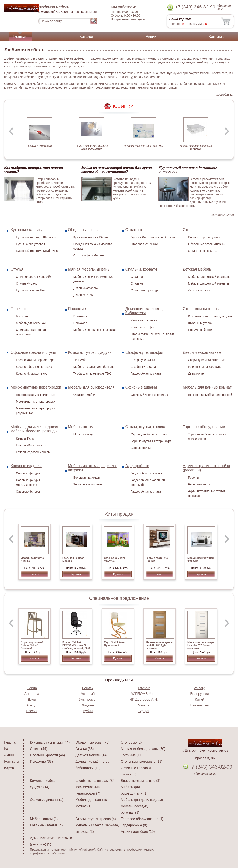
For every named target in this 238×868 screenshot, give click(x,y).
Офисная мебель (85, 395)
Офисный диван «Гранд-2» (150, 395)
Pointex (88, 688)
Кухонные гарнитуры (29, 230)
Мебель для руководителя (91, 387)
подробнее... (225, 94)
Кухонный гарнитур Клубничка (37, 251)
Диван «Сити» (83, 295)
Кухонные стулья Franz (32, 290)
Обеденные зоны (83, 230)
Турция (144, 711)
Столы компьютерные (202, 309)
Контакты (217, 37)
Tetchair (144, 688)
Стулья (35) (85, 749)
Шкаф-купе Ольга (143, 360)
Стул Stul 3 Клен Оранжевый (114, 644)
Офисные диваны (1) (47, 800)
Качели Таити (25, 438)
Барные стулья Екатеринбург (151, 441)
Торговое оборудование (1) (142, 819)
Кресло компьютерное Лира (35, 360)
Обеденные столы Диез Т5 (207, 244)
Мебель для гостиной (31, 323)
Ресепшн (194, 478)
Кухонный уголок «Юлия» (91, 237)
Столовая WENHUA (145, 244)
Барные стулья (141, 448)
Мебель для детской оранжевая (210, 277)
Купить (34, 574)
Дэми (32, 700)
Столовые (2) (131, 742)
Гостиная (22, 316)
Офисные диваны (141, 387)
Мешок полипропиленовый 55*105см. (196, 147)
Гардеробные (137, 466)
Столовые (134, 230)
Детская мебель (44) (92, 755)
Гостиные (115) (133, 755)
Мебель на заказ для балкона (94, 367)
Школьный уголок (200, 323)
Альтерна (32, 694)
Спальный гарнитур (144, 290)
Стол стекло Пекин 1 (202, 251)
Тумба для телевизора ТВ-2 (93, 373)
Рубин (88, 711)
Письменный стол (200, 330)
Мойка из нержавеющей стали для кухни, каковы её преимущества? (117, 170)
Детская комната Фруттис (115, 559)
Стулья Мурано (27, 283)
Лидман (88, 705)
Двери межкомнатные (202, 352)
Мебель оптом (81, 427)
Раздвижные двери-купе (205, 367)
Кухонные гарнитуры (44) (50, 742)
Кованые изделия (26, 466)
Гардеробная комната (146, 373)
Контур (32, 705)
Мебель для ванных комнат (207, 387)
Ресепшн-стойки (199, 484)
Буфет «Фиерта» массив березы (153, 237)
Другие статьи (223, 215)
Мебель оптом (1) (44, 819)
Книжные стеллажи (144, 320)
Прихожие (77, 309)
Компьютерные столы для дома (210, 316)
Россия (32, 711)
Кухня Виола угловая (30, 244)
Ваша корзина (180, 19)
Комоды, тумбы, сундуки (90, 352)
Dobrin (32, 688)
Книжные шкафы (143, 327)
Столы (188, 230)
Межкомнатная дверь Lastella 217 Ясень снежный (201, 645)
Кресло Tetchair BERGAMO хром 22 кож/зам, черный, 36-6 (76, 645)
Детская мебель (197, 269)
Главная (20, 37)
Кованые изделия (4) (46, 825)
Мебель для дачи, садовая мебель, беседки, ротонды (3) (142, 806)
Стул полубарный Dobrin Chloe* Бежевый (32, 645)
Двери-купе (196, 373)
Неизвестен (200, 705)
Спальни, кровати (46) (47, 755)
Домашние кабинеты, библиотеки (144, 311)
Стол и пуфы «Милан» (89, 255)
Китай (199, 700)
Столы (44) (39, 749)
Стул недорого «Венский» (34, 277)
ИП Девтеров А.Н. (144, 700)
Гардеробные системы (146, 473)
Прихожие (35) (41, 762)
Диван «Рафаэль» (86, 288)
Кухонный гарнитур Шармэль (36, 237)
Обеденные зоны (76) (93, 742)
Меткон (144, 705)
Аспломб (88, 694)
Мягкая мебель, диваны (89, 269)
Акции (151, 37)
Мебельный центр (86, 434)
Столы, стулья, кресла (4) (96, 819)
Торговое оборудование (204, 427)
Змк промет (88, 700)
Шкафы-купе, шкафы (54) (96, 781)
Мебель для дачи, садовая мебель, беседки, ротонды (34, 429)
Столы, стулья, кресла (145, 427)
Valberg (200, 688)
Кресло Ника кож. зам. (31, 373)
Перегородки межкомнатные (36, 395)
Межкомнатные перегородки (36, 387)
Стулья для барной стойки (149, 434)
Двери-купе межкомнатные (207, 360)
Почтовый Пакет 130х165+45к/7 (144, 146)
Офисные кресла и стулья (34, 352)
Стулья (17, 269)
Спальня (137, 277)
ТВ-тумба (80, 360)
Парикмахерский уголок (204, 237)
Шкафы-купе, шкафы (144, 352)
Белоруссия (199, 694)
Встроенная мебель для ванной (210, 395)
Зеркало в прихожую (88, 484)
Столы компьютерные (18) (142, 762)
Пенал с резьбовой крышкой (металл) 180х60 (92, 147)
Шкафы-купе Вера (143, 367)
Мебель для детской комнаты (208, 283)
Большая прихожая (87, 478)
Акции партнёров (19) (138, 832)
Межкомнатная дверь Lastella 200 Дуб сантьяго (159, 645)
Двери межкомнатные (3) (141, 781)
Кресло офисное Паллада (34, 367)
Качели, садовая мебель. (33, 452)
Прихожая (80, 316)
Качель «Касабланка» (31, 445)
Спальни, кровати (141, 269)
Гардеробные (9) (134, 825)
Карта (9, 768)
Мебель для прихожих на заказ (95, 330)
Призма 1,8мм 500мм (39, 146)
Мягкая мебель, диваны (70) (143, 749)
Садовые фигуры (28, 473)
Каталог (86, 37)
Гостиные (19, 309)
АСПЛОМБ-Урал (144, 694)
